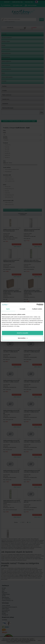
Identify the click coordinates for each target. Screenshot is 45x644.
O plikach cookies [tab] (37, 309)
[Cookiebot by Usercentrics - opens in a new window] (36, 305)
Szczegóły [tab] (22, 309)
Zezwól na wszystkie (23, 333)
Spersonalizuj (23, 338)
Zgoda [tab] (8, 309)
